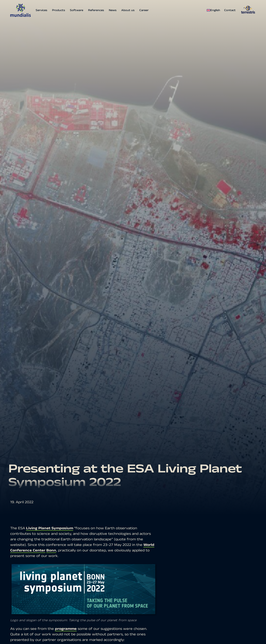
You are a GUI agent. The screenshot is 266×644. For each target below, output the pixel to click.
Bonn (51, 550)
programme (66, 629)
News (113, 10)
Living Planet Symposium (50, 528)
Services (41, 10)
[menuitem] (214, 10)
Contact (230, 10)
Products (59, 10)
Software (77, 10)
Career (144, 10)
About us (128, 10)
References (96, 10)
